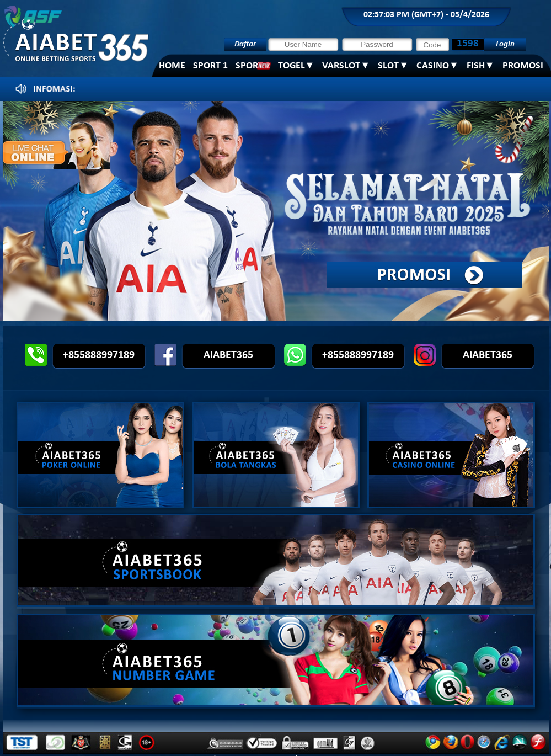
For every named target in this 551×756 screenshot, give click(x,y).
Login (505, 44)
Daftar (245, 44)
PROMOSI (523, 66)
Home (172, 66)
